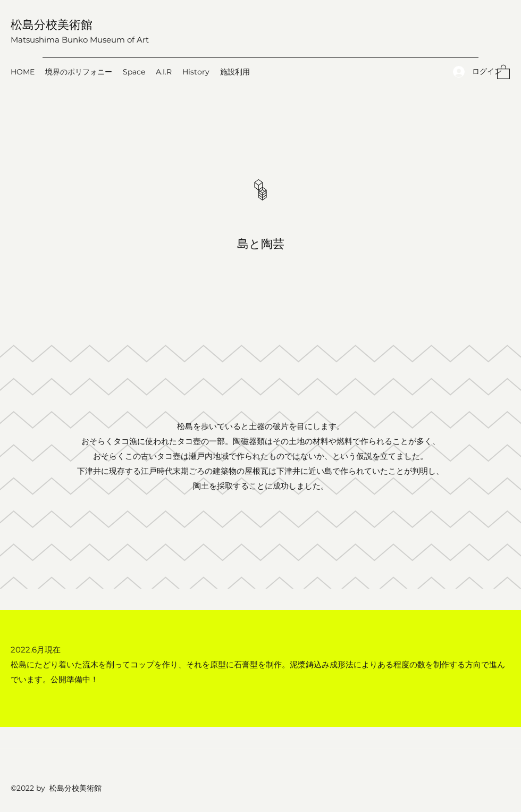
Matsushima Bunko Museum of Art (80, 40)
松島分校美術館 (52, 24)
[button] (503, 72)
